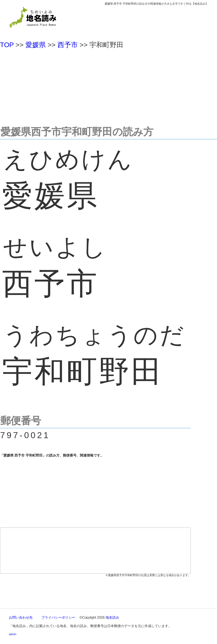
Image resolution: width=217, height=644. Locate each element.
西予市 (68, 45)
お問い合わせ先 (21, 617)
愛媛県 (36, 45)
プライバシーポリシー (58, 617)
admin (13, 634)
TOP (7, 45)
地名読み (112, 617)
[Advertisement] (108, 85)
